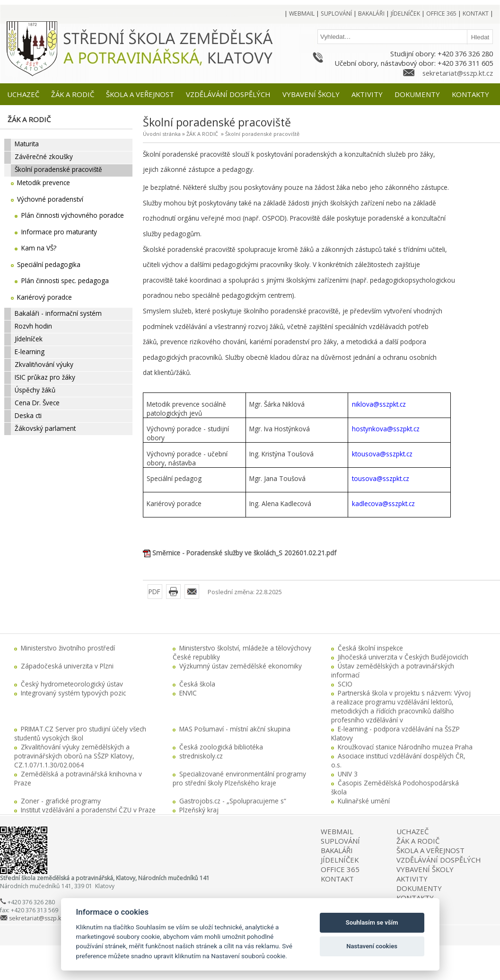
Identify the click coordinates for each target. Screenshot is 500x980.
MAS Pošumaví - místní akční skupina (235, 729)
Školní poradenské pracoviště (262, 134)
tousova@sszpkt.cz (381, 478)
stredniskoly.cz (201, 756)
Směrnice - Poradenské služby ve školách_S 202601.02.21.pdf (244, 553)
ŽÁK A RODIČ (202, 134)
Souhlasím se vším (372, 922)
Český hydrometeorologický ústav (72, 684)
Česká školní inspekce (370, 648)
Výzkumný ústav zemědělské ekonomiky (241, 666)
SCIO (345, 684)
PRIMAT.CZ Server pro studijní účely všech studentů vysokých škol (80, 733)
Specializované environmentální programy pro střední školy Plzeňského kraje (239, 778)
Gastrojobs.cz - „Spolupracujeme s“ (233, 801)
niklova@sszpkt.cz (379, 404)
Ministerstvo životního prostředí (68, 648)
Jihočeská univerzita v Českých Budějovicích (403, 657)
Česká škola (197, 684)
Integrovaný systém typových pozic (73, 693)
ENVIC (188, 693)
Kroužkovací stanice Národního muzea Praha (405, 747)
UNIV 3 (348, 774)
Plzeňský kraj (199, 810)
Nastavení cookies (372, 946)
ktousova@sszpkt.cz (382, 454)
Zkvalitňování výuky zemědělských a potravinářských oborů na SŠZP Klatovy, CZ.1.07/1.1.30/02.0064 (74, 756)
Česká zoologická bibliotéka (221, 747)
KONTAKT (337, 879)
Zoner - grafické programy (61, 801)
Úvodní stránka (162, 134)
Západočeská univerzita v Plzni (67, 666)
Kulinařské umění (364, 801)
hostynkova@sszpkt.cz (386, 429)
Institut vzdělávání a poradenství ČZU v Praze (88, 810)
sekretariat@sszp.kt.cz (458, 73)
